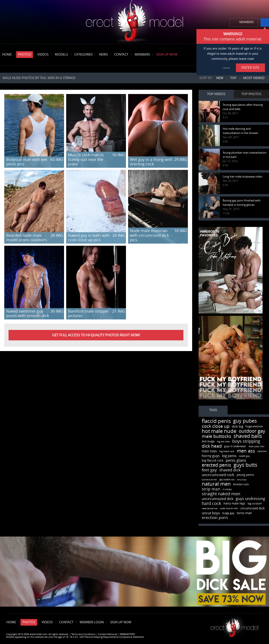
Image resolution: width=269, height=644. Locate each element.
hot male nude (219, 431)
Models (61, 54)
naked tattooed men (210, 509)
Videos (43, 54)
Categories (83, 54)
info (265, 22)
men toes (209, 451)
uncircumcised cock (218, 475)
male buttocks (216, 436)
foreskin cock (241, 484)
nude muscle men (229, 509)
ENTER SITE (250, 68)
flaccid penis (216, 421)
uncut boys (211, 513)
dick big (238, 426)
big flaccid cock (213, 461)
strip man (211, 489)
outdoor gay (252, 431)
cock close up (216, 426)
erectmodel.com (134, 22)
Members (142, 54)
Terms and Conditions (83, 634)
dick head (212, 446)
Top (233, 78)
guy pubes (245, 421)
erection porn (215, 518)
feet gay (209, 470)
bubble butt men (209, 480)
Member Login (92, 622)
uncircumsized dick (218, 499)
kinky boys (242, 480)
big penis (229, 456)
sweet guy (244, 456)
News (103, 54)
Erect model (234, 626)
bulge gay (228, 513)
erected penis (216, 465)
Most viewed (254, 78)
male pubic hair (257, 447)
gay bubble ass (227, 480)
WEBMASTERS (127, 634)
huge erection (254, 426)
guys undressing (250, 499)
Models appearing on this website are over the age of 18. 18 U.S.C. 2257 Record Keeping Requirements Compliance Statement (75, 637)
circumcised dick (253, 508)
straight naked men (221, 494)
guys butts (245, 465)
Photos (25, 54)
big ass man (223, 442)
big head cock (227, 451)
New (220, 78)
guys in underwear (235, 446)
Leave (226, 68)
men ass (246, 451)
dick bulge (208, 441)
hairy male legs (234, 504)
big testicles (262, 451)
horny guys (211, 456)
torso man (244, 513)
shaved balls (248, 436)
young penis (245, 475)
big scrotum (255, 504)
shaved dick (230, 470)
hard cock (211, 503)
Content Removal (108, 634)
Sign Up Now (167, 54)
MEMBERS (247, 22)
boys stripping (246, 441)
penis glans (236, 460)
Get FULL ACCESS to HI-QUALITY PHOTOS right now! (96, 335)
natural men (216, 484)
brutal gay (227, 489)
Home (7, 54)
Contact (121, 54)
